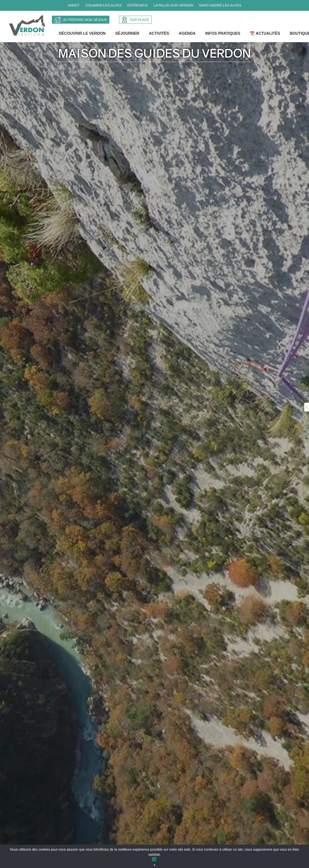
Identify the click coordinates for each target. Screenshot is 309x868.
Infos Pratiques (223, 35)
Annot (74, 5)
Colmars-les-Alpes (103, 5)
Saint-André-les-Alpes (220, 5)
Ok (154, 860)
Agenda (187, 35)
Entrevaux (137, 5)
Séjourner (128, 35)
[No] (154, 865)
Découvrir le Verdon (83, 35)
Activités (159, 35)
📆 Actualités (265, 35)
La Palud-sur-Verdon (173, 5)
